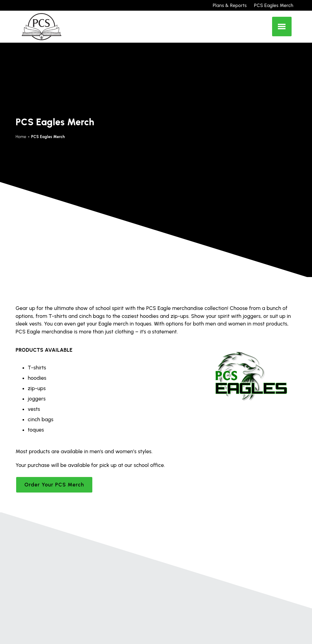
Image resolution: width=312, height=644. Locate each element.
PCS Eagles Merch (274, 5)
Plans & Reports (230, 5)
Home (21, 137)
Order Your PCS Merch (54, 485)
